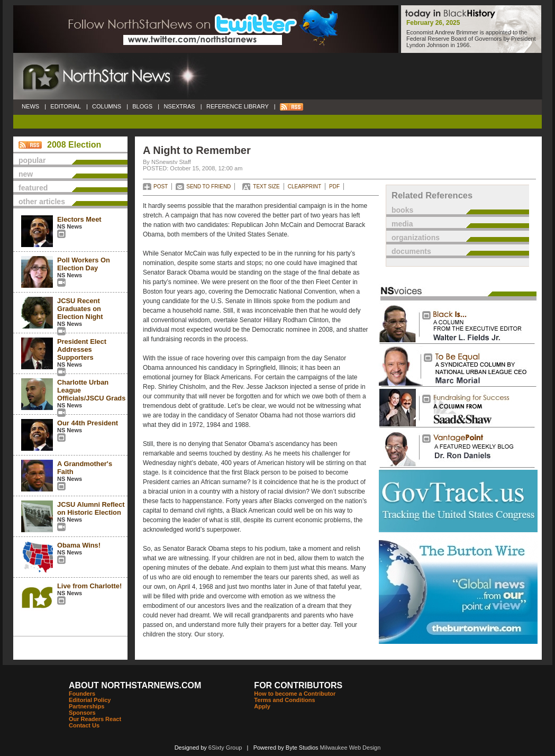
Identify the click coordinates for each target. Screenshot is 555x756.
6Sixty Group (225, 748)
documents (411, 251)
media (402, 224)
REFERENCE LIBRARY (238, 106)
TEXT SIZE (266, 186)
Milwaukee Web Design (351, 748)
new (26, 174)
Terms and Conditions (284, 700)
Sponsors (82, 713)
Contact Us (84, 725)
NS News (70, 226)
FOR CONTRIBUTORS (298, 685)
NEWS (30, 106)
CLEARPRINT (304, 186)
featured (33, 188)
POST (161, 186)
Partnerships (87, 706)
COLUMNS (107, 106)
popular (32, 160)
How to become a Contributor (295, 694)
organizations (416, 238)
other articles (42, 202)
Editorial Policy (90, 700)
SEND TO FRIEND (208, 186)
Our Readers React (95, 719)
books (402, 210)
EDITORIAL (66, 106)
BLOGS (142, 106)
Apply (262, 706)
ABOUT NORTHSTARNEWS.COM (135, 685)
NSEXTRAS (179, 106)
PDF (334, 186)
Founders (82, 694)
